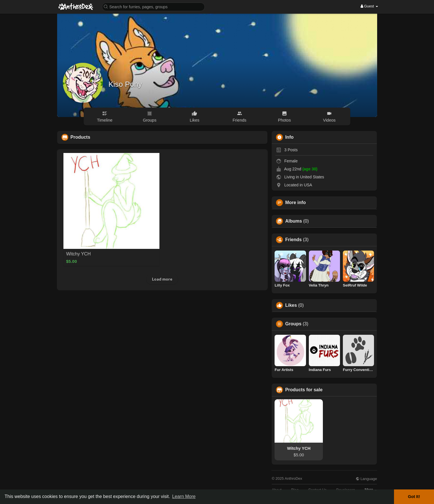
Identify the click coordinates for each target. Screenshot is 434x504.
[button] (153, 6)
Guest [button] (369, 6)
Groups (293, 324)
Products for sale (304, 390)
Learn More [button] (184, 496)
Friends (293, 240)
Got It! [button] (414, 497)
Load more (162, 279)
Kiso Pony (125, 84)
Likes (291, 305)
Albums (294, 221)
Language (366, 479)
